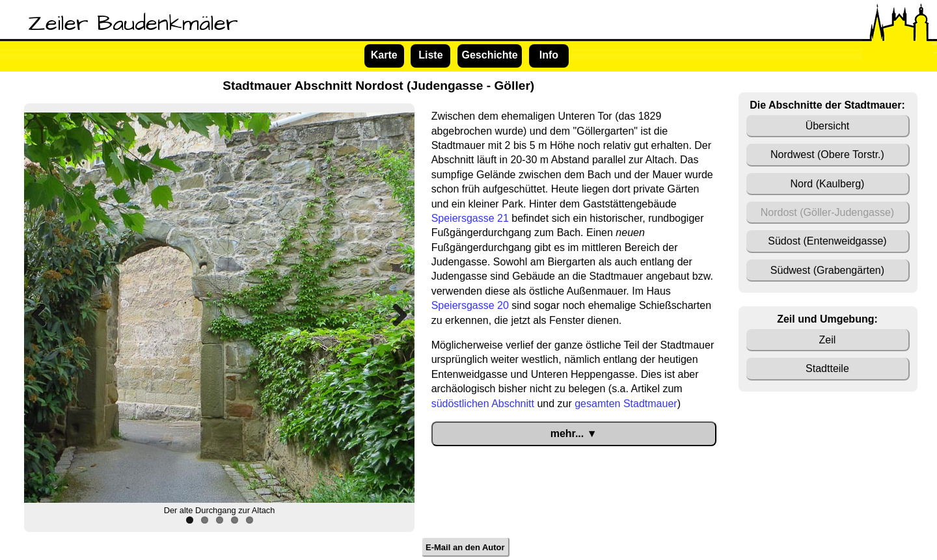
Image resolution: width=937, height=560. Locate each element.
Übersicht (828, 126)
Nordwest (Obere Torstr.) (827, 154)
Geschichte (489, 55)
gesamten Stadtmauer (626, 404)
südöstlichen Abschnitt (483, 404)
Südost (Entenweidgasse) (827, 241)
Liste (430, 55)
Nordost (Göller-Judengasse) (827, 212)
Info (549, 55)
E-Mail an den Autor (465, 547)
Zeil (828, 340)
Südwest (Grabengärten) (827, 270)
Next (395, 315)
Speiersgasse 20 (470, 305)
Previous (44, 315)
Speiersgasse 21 (470, 218)
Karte (384, 55)
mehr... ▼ (574, 433)
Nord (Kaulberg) (828, 184)
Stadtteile (827, 368)
